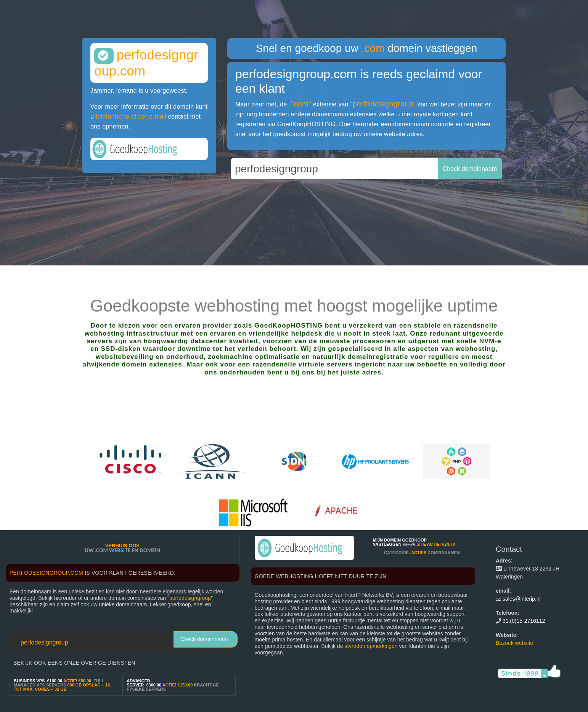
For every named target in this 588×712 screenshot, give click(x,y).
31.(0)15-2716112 (524, 621)
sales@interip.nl (522, 599)
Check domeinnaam (204, 639)
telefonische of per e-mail (131, 117)
